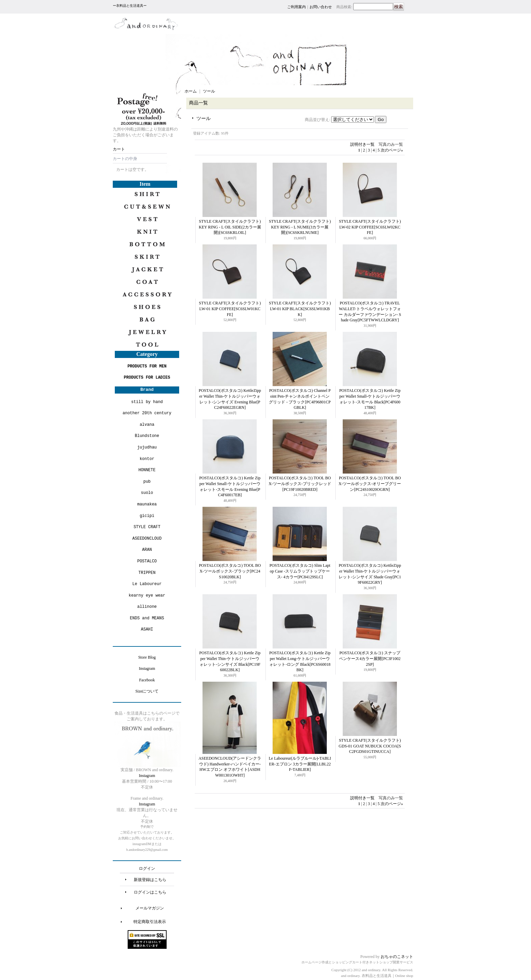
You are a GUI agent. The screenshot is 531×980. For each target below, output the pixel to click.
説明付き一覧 (362, 144)
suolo (147, 493)
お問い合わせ (321, 7)
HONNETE (147, 470)
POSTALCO (147, 561)
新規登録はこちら (150, 880)
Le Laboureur (147, 584)
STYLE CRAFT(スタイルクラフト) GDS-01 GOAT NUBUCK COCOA (370, 746)
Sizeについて (147, 691)
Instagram (147, 668)
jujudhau (147, 447)
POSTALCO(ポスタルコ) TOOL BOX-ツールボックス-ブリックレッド (300, 484)
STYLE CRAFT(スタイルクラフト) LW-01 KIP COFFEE (230, 309)
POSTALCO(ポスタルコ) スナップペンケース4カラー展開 (370, 659)
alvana (147, 425)
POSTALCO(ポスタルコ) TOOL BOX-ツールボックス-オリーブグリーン (370, 484)
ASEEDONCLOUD (147, 538)
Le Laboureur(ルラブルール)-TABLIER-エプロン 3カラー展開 (300, 764)
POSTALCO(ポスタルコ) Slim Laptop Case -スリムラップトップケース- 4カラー (300, 571)
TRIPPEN (147, 573)
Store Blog (147, 657)
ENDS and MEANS (147, 618)
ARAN (147, 550)
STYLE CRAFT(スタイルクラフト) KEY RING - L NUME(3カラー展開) (300, 227)
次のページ (392, 150)
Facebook (147, 680)
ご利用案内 (296, 7)
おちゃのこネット (397, 957)
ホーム (191, 91)
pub (147, 482)
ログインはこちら (150, 892)
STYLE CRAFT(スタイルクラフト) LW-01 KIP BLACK (300, 309)
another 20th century (147, 413)
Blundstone (147, 436)
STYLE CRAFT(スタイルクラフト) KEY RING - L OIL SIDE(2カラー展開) (230, 227)
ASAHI (147, 629)
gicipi (147, 516)
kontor (147, 459)
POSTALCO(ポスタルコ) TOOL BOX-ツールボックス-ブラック (230, 571)
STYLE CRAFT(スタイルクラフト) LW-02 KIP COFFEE (370, 227)
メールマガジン (150, 908)
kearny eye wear (147, 595)
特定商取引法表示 (150, 922)
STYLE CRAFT (147, 527)
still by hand (147, 402)
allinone (147, 607)
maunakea (147, 504)
